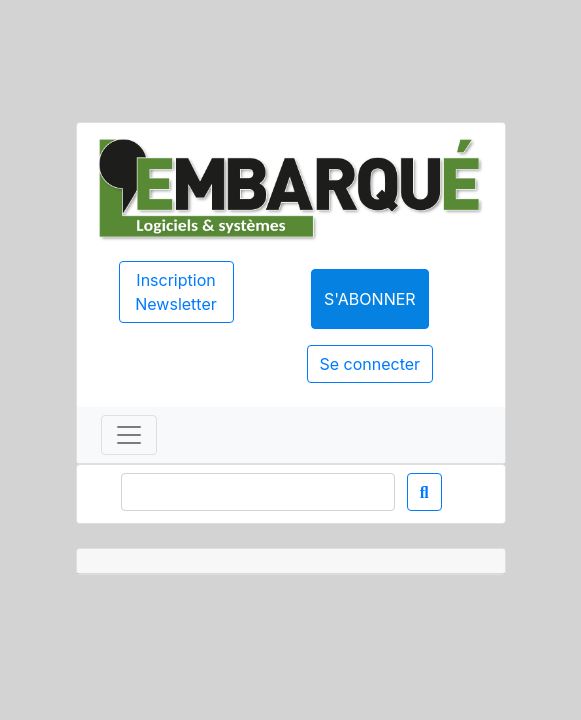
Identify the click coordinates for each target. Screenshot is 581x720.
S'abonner (370, 299)
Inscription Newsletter (176, 292)
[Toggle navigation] (129, 435)
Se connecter (370, 364)
